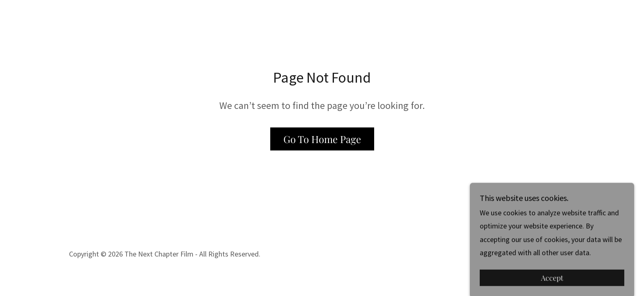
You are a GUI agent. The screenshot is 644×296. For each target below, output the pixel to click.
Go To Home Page (322, 139)
